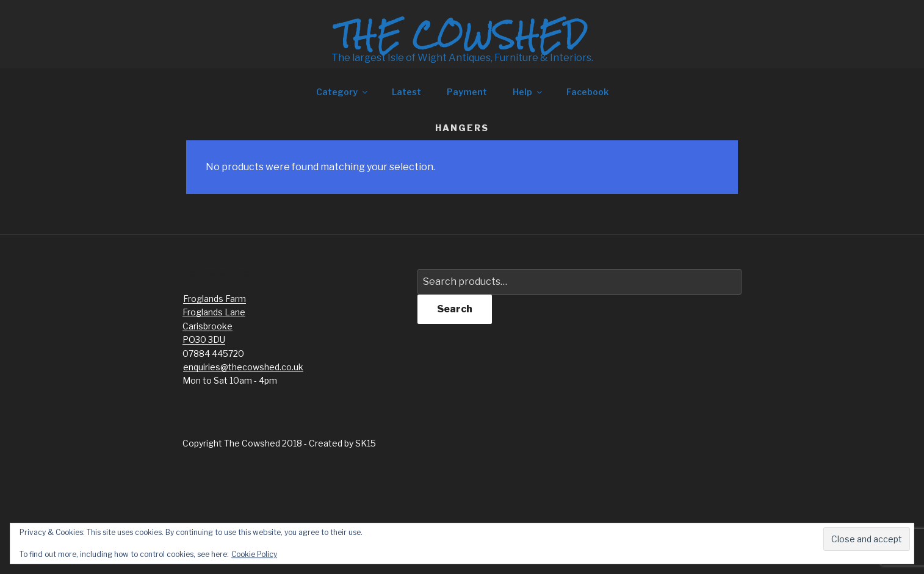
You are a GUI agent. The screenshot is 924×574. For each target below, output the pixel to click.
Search (455, 309)
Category (343, 92)
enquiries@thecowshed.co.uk (243, 367)
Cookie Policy (254, 554)
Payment (467, 92)
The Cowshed (462, 35)
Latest (406, 92)
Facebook (587, 92)
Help (528, 92)
